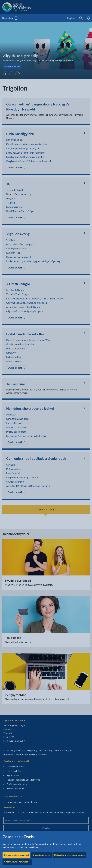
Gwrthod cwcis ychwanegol (17, 107)
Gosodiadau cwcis (41, 100)
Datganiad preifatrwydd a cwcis (69, 100)
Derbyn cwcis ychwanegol (16, 100)
